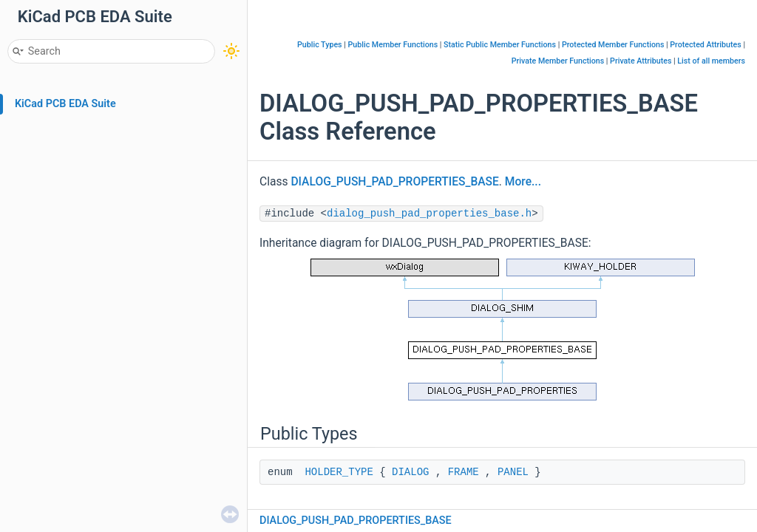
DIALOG (410, 472)
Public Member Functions (393, 45)
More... (523, 182)
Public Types (320, 45)
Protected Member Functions (613, 45)
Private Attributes (641, 61)
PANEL (513, 472)
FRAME (464, 472)
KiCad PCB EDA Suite (65, 104)
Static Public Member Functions (500, 45)
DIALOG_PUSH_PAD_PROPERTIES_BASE (394, 182)
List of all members (711, 61)
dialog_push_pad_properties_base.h (429, 214)
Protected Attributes (705, 45)
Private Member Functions (558, 61)
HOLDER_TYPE (339, 472)
